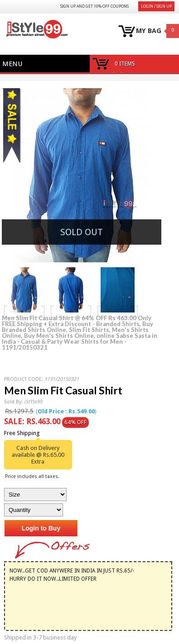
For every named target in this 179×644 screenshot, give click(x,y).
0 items (125, 64)
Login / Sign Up (156, 6)
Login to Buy (41, 528)
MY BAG (149, 31)
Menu (12, 64)
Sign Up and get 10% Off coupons (94, 6)
